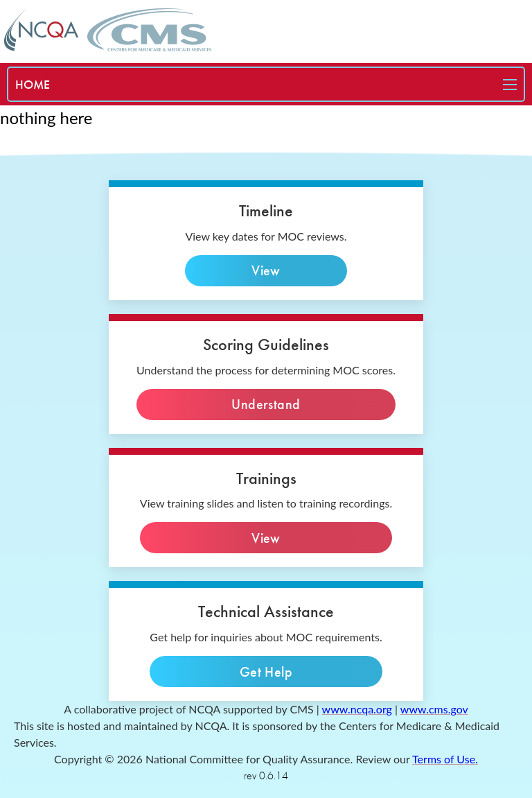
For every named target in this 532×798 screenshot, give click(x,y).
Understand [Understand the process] (266, 405)
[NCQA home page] (42, 29)
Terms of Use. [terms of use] (445, 759)
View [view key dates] (266, 271)
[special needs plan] (33, 84)
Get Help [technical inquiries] (266, 671)
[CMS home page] (149, 30)
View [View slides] (266, 538)
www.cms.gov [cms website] (434, 709)
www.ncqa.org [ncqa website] (357, 709)
